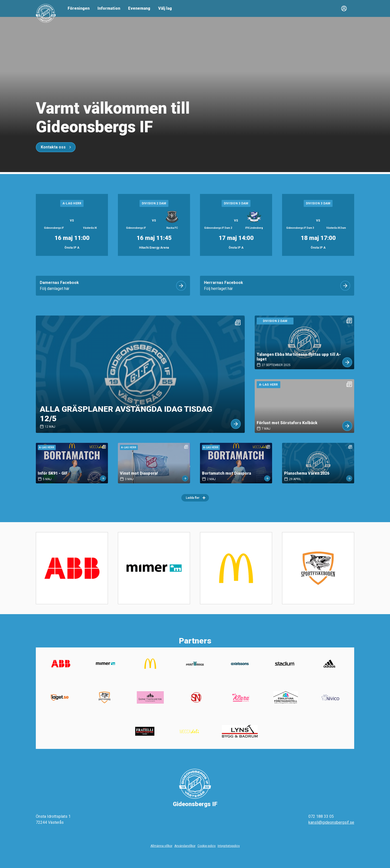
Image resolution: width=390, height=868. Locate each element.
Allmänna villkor (161, 846)
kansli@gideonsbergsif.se (331, 822)
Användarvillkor (185, 846)
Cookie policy (207, 846)
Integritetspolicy (229, 846)
